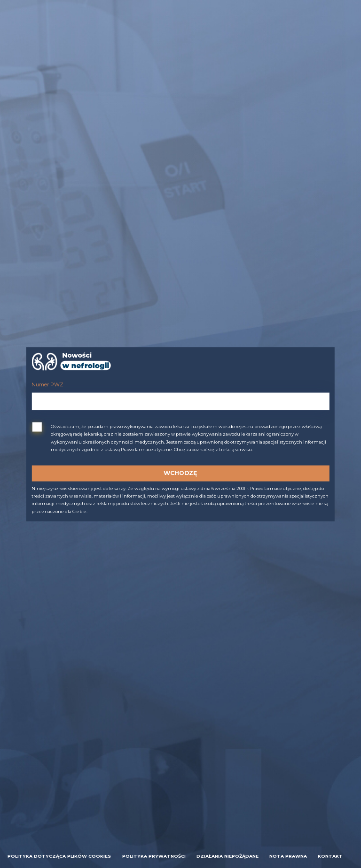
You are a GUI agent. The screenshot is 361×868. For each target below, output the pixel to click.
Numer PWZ (47, 385)
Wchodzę (180, 473)
